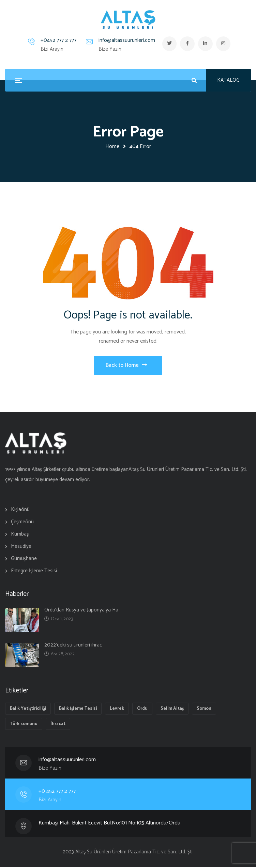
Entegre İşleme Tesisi (34, 571)
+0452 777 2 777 (57, 40)
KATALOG (228, 80)
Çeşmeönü (22, 522)
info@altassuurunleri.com (125, 40)
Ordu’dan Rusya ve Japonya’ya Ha (81, 611)
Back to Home (126, 366)
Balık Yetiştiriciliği (28, 709)
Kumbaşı (20, 535)
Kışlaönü (20, 510)
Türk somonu (24, 725)
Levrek (117, 709)
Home (112, 146)
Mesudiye (21, 547)
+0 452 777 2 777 (57, 792)
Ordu (142, 709)
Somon (204, 709)
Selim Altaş (172, 709)
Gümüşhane (24, 559)
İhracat (58, 725)
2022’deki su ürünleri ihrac (73, 646)
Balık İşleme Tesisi (78, 709)
